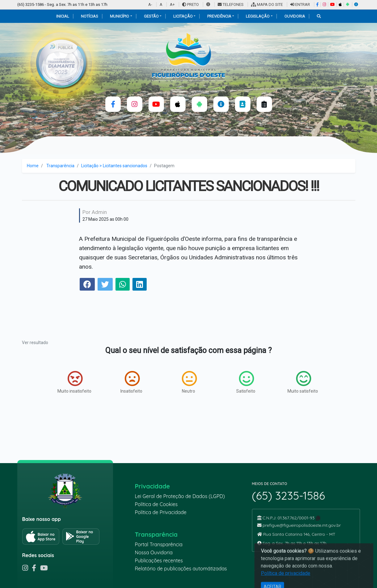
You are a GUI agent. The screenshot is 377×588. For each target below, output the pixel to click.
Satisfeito (246, 382)
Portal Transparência (159, 544)
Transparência (60, 166)
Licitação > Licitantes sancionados (114, 166)
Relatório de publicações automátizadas (181, 569)
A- (150, 4)
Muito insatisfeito (74, 382)
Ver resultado (35, 343)
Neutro (189, 382)
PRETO (191, 4)
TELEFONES (231, 4)
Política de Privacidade (161, 512)
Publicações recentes (159, 560)
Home (33, 166)
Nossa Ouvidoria (154, 552)
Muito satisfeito (303, 382)
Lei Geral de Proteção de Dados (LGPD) (180, 496)
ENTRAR (300, 4)
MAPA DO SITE (267, 4)
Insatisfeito (131, 382)
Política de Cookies (156, 504)
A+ (172, 4)
